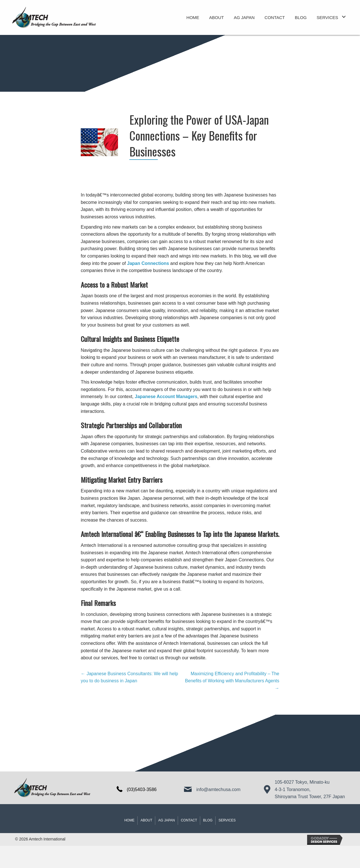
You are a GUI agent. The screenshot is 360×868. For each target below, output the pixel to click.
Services (227, 820)
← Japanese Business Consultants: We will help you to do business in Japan (129, 677)
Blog (208, 820)
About (146, 820)
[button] (344, 17)
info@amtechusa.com (219, 789)
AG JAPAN (166, 820)
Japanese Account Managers (166, 397)
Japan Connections (148, 263)
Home (129, 820)
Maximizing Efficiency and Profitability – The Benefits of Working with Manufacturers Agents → (232, 681)
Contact (189, 820)
